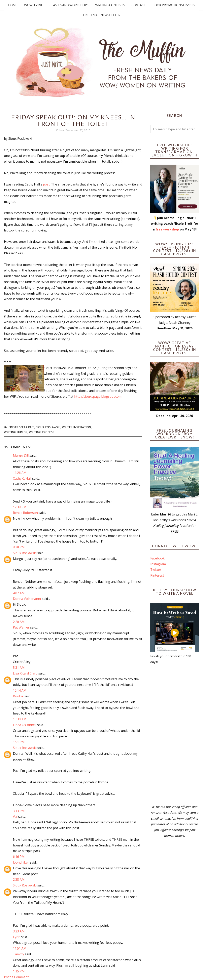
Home (13, 5)
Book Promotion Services (174, 5)
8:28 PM (19, 547)
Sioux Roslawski (48, 427)
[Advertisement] (175, 734)
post (46, 184)
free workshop (167, 229)
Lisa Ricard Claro (25, 673)
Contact (139, 5)
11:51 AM (20, 948)
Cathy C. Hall (22, 478)
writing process (42, 432)
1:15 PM (19, 971)
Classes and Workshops (69, 5)
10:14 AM (20, 690)
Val (15, 817)
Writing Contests (110, 5)
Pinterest (157, 575)
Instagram (158, 564)
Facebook (157, 558)
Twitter (156, 570)
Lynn (17, 937)
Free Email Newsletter (102, 15)
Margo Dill (21, 455)
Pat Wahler (21, 627)
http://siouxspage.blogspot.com (98, 396)
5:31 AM (19, 668)
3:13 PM (19, 811)
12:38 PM (20, 507)
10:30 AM (20, 719)
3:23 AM (19, 931)
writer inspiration (77, 427)
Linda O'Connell (25, 725)
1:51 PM (19, 742)
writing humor (16, 432)
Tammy (18, 954)
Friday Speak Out (21, 427)
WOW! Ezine (33, 5)
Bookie (18, 696)
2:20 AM (19, 622)
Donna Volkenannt (27, 599)
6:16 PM (19, 857)
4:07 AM (19, 593)
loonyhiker (21, 862)
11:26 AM (20, 473)
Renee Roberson (25, 513)
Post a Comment (16, 977)
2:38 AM (19, 879)
